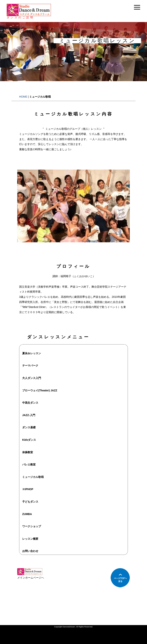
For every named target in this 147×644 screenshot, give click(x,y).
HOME (23, 97)
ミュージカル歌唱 (33, 477)
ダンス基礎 (29, 427)
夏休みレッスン (32, 353)
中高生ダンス (30, 403)
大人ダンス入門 (32, 378)
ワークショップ (32, 526)
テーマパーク (30, 366)
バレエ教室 (29, 464)
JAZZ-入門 (29, 415)
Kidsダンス (29, 440)
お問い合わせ (30, 551)
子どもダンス (30, 502)
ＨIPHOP (28, 489)
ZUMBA (27, 514)
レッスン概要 (30, 539)
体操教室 (28, 452)
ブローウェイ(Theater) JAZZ (40, 390)
